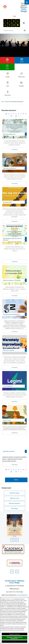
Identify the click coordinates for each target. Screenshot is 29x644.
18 (16, 116)
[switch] (18, 21)
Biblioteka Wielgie (14, 493)
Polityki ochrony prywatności (8, 628)
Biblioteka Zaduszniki (14, 503)
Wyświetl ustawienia (14, 634)
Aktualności (8, 102)
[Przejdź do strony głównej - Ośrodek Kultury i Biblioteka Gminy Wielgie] (14, 7)
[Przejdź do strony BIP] (15, 16)
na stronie (20, 618)
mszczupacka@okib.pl (22, 595)
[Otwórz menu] (27, 2)
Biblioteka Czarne (15, 498)
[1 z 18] (15, 525)
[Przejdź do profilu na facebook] (24, 23)
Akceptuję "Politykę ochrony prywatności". (15, 638)
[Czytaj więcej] (14, 135)
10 (11, 116)
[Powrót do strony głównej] (3, 102)
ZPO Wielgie (15, 509)
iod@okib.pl (10, 615)
